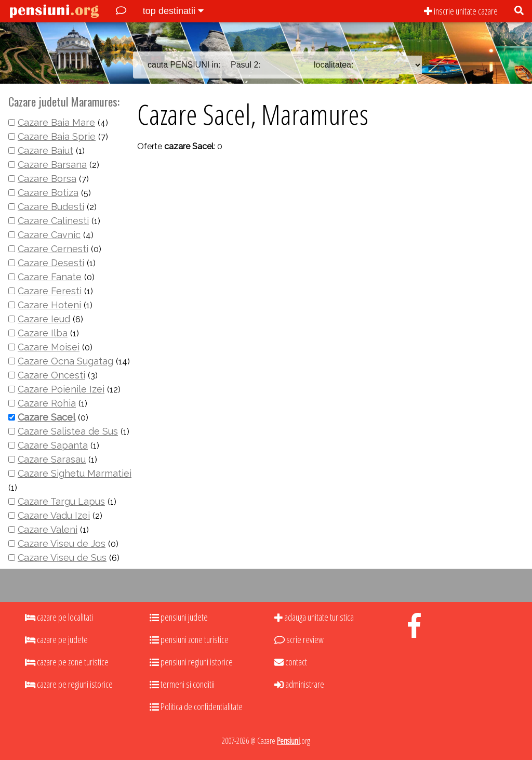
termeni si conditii (182, 684)
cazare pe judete (56, 639)
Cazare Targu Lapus (61, 501)
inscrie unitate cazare (461, 11)
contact (291, 662)
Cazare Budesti (51, 207)
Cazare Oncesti (51, 375)
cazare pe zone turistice (67, 662)
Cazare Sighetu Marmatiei (75, 473)
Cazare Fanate (50, 277)
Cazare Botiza (48, 193)
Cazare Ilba (43, 333)
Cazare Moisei (49, 347)
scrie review (299, 639)
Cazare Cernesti (53, 249)
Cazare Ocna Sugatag (65, 361)
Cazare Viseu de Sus (62, 558)
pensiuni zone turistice (189, 639)
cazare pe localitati (59, 617)
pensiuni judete (179, 617)
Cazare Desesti (51, 263)
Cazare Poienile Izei (61, 389)
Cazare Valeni (48, 529)
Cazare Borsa (47, 179)
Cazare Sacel (46, 417)
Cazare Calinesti (53, 221)
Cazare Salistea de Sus (68, 431)
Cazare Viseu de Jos (62, 543)
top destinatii (173, 11)
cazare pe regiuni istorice (69, 684)
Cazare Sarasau (52, 459)
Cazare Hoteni (49, 305)
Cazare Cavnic (49, 235)
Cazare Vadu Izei (54, 515)
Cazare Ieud (44, 319)
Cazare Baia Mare (56, 122)
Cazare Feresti (50, 291)
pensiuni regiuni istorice (191, 662)
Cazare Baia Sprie (57, 136)
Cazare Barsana (52, 165)
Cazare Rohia (47, 403)
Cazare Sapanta (53, 445)
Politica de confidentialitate (196, 706)
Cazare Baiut (45, 150)
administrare (299, 684)
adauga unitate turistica (314, 617)
